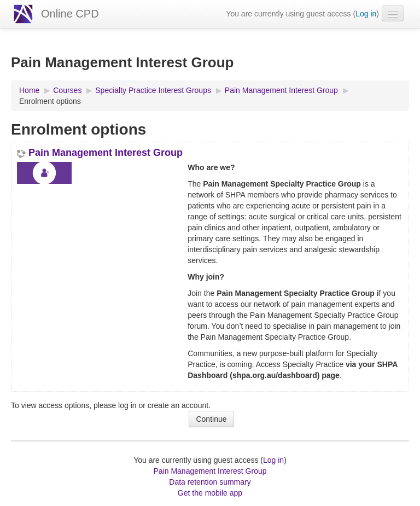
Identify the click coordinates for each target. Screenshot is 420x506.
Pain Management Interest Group (106, 153)
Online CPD (70, 14)
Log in (366, 14)
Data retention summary (210, 482)
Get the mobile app (210, 493)
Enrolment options (50, 101)
